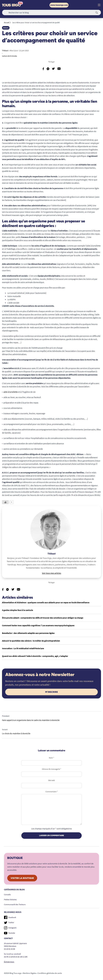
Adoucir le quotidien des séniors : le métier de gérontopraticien (31, 641)
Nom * (51, 758)
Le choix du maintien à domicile (16, 733)
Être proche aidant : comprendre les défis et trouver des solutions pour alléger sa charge (43, 618)
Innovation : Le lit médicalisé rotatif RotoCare (23, 648)
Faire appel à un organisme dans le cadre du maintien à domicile (31, 720)
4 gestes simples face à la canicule (18, 610)
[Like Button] (5, 502)
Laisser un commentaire (52, 835)
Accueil (7, 23)
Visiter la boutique (22, 878)
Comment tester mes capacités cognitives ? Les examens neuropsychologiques (38, 625)
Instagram (10, 928)
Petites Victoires (10, 900)
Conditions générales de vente (50, 973)
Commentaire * (52, 792)
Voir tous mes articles (52, 573)
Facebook (10, 917)
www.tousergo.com (59, 5)
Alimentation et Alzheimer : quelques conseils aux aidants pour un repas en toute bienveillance (46, 602)
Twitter (9, 923)
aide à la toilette (11, 392)
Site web (51, 780)
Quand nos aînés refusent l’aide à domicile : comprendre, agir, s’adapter (35, 656)
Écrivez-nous (9, 962)
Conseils (7, 895)
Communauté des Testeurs (15, 904)
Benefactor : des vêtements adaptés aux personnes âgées (28, 633)
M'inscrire (51, 692)
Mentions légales (30, 973)
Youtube (10, 933)
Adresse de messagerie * (51, 769)
